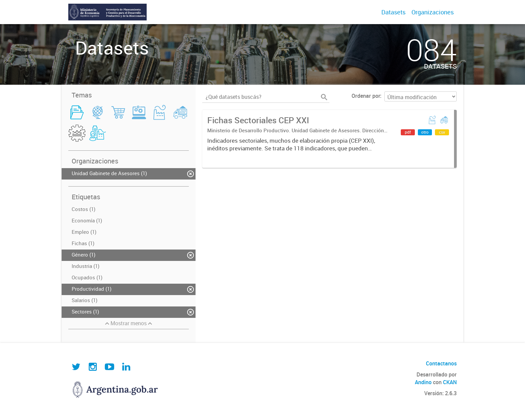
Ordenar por (366, 96)
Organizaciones (433, 12)
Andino (423, 382)
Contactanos (441, 363)
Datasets (393, 12)
